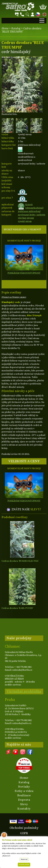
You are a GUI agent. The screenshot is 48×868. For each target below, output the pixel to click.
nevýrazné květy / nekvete (32, 215)
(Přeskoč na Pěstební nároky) (14, 297)
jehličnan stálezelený (29, 211)
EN (44, 14)
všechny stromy (26, 218)
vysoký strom (25, 221)
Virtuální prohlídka (24, 691)
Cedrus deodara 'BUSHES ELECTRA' (20, 561)
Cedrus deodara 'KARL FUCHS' (17, 608)
